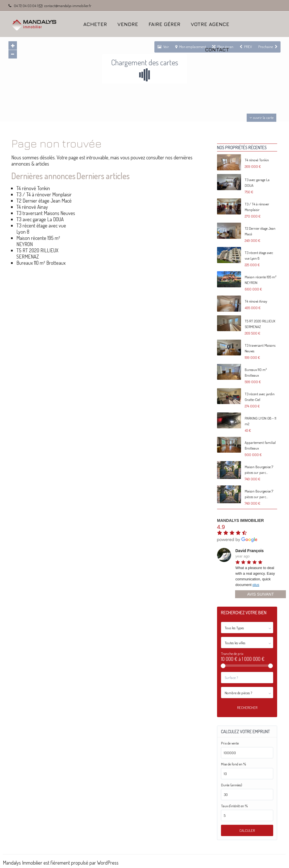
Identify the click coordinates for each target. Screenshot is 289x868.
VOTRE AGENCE (210, 24)
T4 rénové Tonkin (33, 188)
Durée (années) (232, 785)
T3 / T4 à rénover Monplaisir (44, 194)
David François (249, 551)
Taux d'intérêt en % (234, 806)
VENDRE (128, 24)
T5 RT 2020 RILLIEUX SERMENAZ (37, 253)
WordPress (108, 863)
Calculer (247, 830)
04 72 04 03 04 (25, 6)
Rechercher (247, 708)
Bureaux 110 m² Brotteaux (41, 263)
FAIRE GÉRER (164, 24)
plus (256, 585)
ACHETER (95, 24)
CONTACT (217, 50)
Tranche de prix (232, 654)
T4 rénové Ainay (32, 207)
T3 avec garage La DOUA (40, 219)
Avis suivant (260, 594)
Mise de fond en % (233, 764)
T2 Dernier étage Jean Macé (44, 201)
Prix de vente (230, 743)
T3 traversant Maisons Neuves (46, 213)
